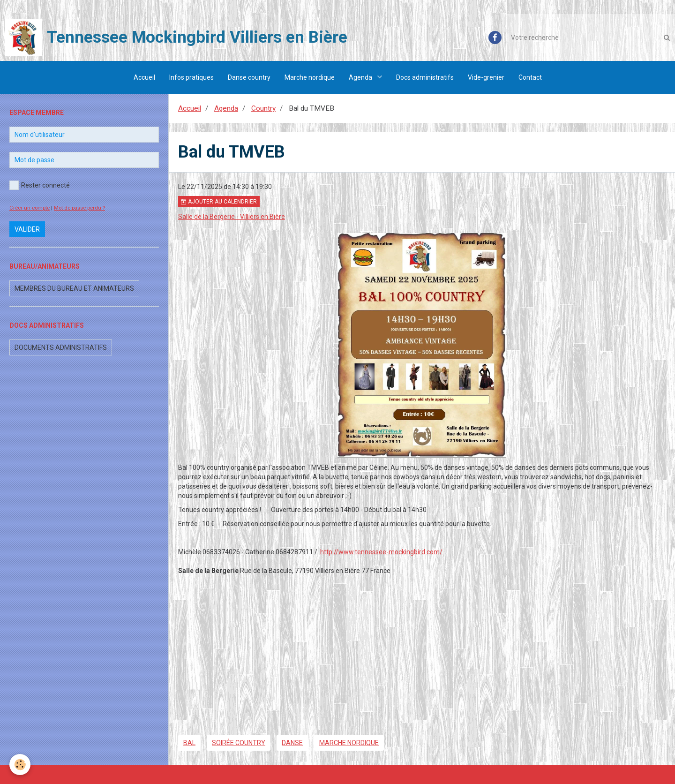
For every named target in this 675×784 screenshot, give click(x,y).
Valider (27, 229)
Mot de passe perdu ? (79, 208)
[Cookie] (20, 765)
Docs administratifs (425, 77)
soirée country (239, 743)
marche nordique (349, 743)
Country (263, 108)
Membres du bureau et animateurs (74, 288)
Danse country (249, 77)
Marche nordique (310, 77)
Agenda (361, 77)
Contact (530, 77)
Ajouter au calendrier (219, 202)
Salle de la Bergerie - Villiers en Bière (232, 217)
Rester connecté (40, 185)
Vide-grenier (486, 77)
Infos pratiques (191, 77)
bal (189, 743)
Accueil (144, 77)
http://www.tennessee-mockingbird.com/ (381, 552)
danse (292, 743)
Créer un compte (30, 208)
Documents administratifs (61, 347)
